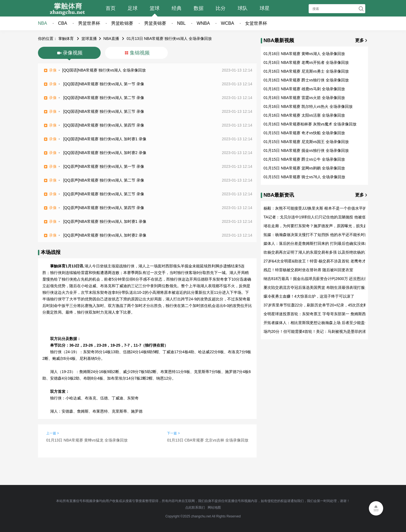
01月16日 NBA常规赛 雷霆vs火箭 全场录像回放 (304, 98)
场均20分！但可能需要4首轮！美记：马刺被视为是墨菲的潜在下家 (321, 331)
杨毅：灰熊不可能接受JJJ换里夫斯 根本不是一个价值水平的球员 (319, 208)
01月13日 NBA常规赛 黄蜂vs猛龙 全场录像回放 (87, 440)
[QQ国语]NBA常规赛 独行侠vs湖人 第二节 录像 (104, 98)
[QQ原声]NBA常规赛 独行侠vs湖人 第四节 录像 (104, 208)
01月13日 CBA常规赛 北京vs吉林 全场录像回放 (208, 440)
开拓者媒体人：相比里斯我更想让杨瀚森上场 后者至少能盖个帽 (318, 323)
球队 (243, 8)
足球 (133, 8)
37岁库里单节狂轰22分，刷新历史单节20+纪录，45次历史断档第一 (321, 305)
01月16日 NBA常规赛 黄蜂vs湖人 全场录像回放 (304, 54)
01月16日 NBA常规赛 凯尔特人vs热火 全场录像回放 (308, 106)
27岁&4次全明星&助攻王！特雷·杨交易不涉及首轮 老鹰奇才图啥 (319, 261)
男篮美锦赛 (155, 23)
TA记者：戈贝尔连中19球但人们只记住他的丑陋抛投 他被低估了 (319, 217)
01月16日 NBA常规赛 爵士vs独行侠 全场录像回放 (306, 80)
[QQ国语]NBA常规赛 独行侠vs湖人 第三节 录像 (104, 111)
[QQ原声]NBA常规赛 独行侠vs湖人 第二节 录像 (104, 180)
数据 (199, 8)
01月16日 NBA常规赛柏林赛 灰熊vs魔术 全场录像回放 (310, 124)
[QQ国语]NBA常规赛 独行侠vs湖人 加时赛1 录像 (105, 139)
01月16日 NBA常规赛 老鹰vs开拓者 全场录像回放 (306, 62)
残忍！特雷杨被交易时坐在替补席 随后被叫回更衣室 (308, 270)
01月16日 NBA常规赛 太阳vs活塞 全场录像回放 (304, 115)
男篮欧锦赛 (122, 23)
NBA (42, 23)
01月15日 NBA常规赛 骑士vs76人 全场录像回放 (304, 177)
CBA (63, 23)
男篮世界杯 (89, 23)
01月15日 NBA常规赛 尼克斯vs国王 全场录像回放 (306, 142)
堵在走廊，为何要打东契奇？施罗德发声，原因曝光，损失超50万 (320, 226)
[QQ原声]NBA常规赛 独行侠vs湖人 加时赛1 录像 (105, 221)
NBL (181, 23)
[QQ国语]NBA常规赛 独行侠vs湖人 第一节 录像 (104, 84)
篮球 (155, 8)
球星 (265, 8)
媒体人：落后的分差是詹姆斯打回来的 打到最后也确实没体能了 (318, 243)
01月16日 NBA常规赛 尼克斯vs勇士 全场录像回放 (306, 71)
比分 (221, 8)
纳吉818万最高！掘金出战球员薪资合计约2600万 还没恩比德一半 (320, 279)
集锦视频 (140, 53)
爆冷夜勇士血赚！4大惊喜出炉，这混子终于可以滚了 (309, 296)
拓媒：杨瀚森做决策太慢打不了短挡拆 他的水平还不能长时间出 (318, 235)
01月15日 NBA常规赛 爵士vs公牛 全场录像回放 (304, 159)
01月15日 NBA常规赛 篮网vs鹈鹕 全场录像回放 (304, 168)
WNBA (203, 23)
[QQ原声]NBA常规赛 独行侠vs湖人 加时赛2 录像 (105, 235)
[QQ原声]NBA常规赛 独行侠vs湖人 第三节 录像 (104, 194)
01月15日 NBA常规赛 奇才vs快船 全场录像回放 (304, 133)
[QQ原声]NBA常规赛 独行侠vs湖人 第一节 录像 (104, 166)
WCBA (227, 23)
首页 (111, 8)
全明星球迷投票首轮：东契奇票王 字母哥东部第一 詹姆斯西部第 (319, 314)
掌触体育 (66, 39)
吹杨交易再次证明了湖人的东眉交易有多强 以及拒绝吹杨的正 (316, 252)
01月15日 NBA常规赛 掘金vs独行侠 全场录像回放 (306, 150)
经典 (177, 8)
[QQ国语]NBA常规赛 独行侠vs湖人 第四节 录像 (104, 125)
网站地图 (214, 508)
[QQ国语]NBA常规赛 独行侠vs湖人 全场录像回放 (104, 70)
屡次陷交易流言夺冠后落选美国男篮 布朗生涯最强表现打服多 (316, 287)
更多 (360, 40)
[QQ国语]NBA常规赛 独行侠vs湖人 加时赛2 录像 (105, 153)
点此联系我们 (195, 508)
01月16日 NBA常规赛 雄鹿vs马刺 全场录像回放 (304, 89)
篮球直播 (89, 39)
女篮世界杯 (256, 23)
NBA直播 (111, 39)
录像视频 (73, 53)
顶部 (376, 510)
